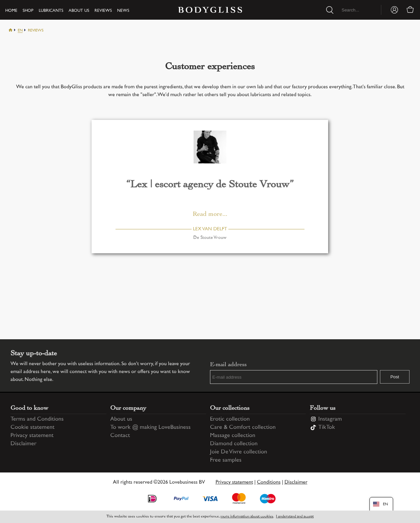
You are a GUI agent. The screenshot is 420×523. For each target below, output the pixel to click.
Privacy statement (32, 436)
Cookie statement (32, 428)
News (123, 11)
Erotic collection (230, 419)
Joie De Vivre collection (239, 452)
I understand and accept (295, 517)
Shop (28, 11)
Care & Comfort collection (243, 428)
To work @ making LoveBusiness (150, 428)
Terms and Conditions (37, 419)
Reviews (103, 11)
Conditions (269, 482)
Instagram (330, 419)
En (20, 31)
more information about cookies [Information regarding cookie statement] (247, 517)
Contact (120, 436)
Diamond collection (234, 444)
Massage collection (233, 436)
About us (79, 11)
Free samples (226, 460)
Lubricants (51, 11)
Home (11, 11)
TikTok (327, 428)
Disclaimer (23, 444)
